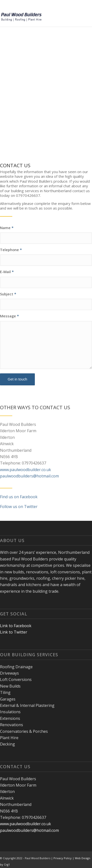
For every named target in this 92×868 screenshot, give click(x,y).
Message (9, 316)
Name (7, 228)
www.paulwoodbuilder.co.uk (26, 481)
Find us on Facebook (19, 508)
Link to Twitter (14, 632)
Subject (8, 294)
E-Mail (7, 272)
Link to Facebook (16, 626)
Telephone (11, 250)
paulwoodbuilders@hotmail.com (29, 487)
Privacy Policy (63, 858)
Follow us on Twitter (19, 518)
